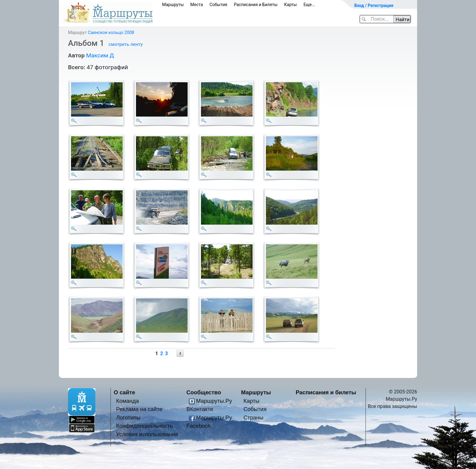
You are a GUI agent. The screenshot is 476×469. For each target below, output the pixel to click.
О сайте (125, 392)
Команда (127, 401)
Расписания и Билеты (256, 5)
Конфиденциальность (144, 426)
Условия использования (147, 434)
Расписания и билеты (326, 392)
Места (197, 5)
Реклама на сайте (139, 409)
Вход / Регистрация (374, 5)
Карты (291, 5)
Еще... (309, 5)
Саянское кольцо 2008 (111, 33)
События (218, 5)
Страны (253, 418)
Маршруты (173, 5)
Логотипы (128, 418)
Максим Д (100, 55)
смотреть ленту (126, 44)
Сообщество (204, 392)
